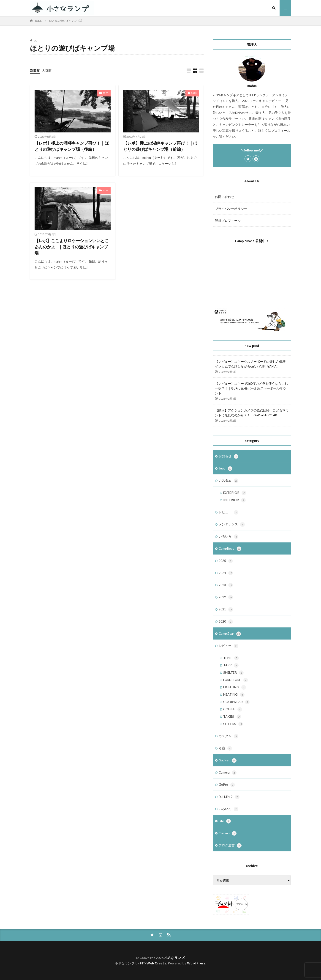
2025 (226, 561)
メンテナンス (232, 524)
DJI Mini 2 (229, 797)
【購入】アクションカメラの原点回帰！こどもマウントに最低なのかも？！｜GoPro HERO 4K (252, 413)
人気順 (47, 70)
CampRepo (230, 549)
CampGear (230, 634)
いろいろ (229, 537)
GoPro (227, 785)
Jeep (226, 469)
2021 (226, 609)
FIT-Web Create (153, 963)
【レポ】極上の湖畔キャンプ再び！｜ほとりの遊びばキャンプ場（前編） (160, 146)
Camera (228, 773)
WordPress (196, 963)
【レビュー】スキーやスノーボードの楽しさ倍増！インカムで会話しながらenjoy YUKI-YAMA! (252, 364)
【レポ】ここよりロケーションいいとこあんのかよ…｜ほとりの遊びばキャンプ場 (72, 247)
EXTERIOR (235, 493)
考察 (225, 748)
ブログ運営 (230, 845)
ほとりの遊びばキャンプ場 (66, 21)
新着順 (35, 70)
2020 (226, 622)
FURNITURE (236, 680)
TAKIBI (232, 717)
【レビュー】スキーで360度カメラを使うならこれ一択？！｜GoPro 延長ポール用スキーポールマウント (251, 388)
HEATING (234, 695)
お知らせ (229, 456)
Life (225, 821)
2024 (226, 573)
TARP (231, 665)
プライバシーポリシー (231, 209)
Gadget (228, 760)
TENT (231, 658)
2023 (106, 93)
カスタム (229, 481)
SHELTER (233, 673)
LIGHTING (235, 687)
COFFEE (233, 709)
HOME (38, 21)
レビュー (229, 512)
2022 (226, 597)
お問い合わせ (225, 197)
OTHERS (233, 724)
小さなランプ (174, 958)
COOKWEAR (236, 702)
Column (228, 833)
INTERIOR (234, 500)
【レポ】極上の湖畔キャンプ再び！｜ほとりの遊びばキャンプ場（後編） (72, 146)
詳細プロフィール (228, 221)
